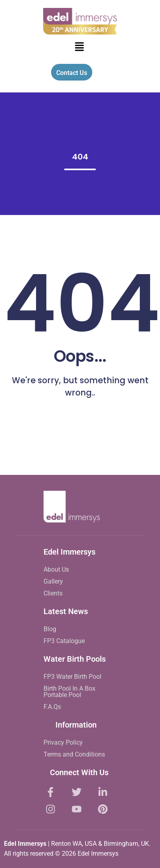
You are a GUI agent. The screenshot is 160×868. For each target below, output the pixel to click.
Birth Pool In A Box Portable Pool (70, 692)
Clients (53, 593)
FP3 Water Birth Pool (72, 677)
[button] (79, 47)
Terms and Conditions (74, 754)
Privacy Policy (63, 742)
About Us (56, 569)
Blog (50, 629)
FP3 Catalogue (64, 641)
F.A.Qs (52, 707)
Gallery (53, 581)
